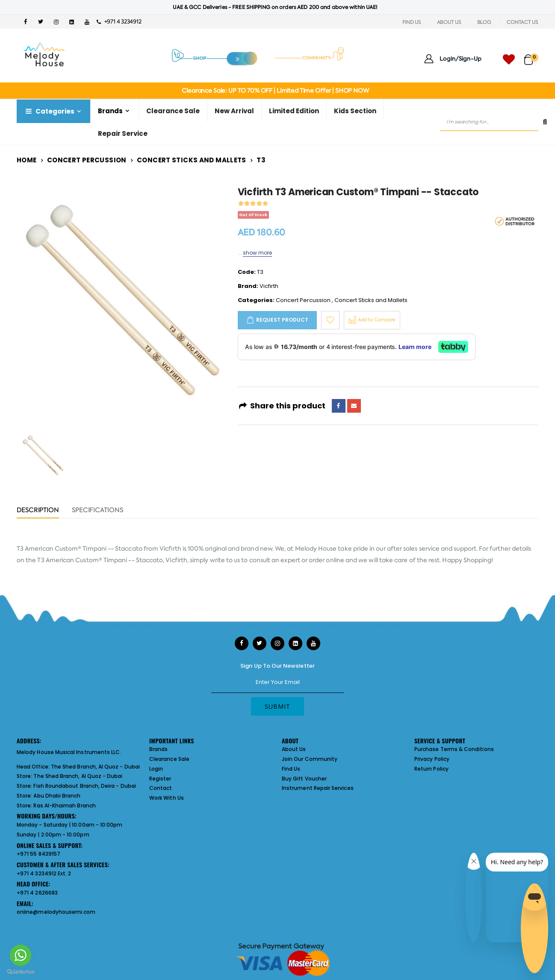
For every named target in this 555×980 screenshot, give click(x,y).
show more (258, 253)
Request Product (282, 320)
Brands (110, 111)
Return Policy (431, 769)
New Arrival (234, 111)
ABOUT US (449, 22)
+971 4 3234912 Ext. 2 (44, 873)
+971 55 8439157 (38, 854)
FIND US (412, 22)
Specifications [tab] (97, 511)
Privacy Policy (432, 759)
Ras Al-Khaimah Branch (64, 805)
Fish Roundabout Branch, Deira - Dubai (84, 786)
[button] (531, 56)
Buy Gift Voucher (304, 779)
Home (27, 160)
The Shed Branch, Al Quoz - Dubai (95, 767)
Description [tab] (38, 511)
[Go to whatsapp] (21, 955)
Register (160, 779)
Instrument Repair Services (318, 788)
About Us (294, 749)
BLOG (484, 22)
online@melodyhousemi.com (56, 912)
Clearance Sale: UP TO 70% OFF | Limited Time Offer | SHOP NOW (275, 91)
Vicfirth (269, 286)
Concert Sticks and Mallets (192, 160)
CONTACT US (523, 22)
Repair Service (123, 134)
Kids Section (355, 111)
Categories (49, 111)
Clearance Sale (173, 111)
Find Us (291, 769)
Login (156, 769)
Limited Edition (294, 111)
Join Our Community (310, 759)
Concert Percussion (87, 160)
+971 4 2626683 (37, 893)
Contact (161, 788)
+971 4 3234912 (119, 22)
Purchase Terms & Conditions (454, 749)
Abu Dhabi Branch (57, 796)
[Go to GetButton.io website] (21, 971)
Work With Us (167, 798)
